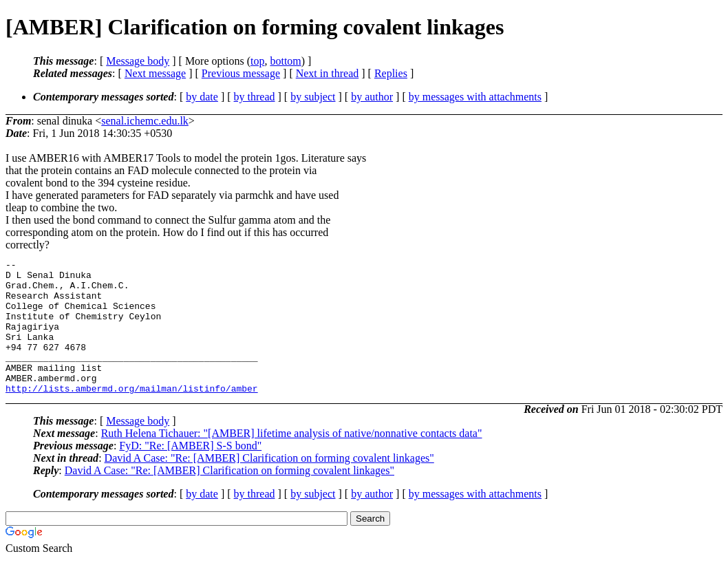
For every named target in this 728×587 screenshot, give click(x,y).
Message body (138, 61)
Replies (391, 73)
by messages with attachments (475, 97)
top (257, 61)
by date (202, 97)
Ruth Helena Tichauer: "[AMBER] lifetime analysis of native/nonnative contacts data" (292, 460)
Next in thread (328, 73)
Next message (155, 73)
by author (372, 97)
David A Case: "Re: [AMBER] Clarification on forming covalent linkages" (269, 485)
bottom (285, 61)
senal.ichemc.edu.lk (145, 121)
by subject (313, 97)
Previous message (241, 73)
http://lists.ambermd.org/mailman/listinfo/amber (132, 415)
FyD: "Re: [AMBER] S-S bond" (190, 472)
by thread (255, 97)
